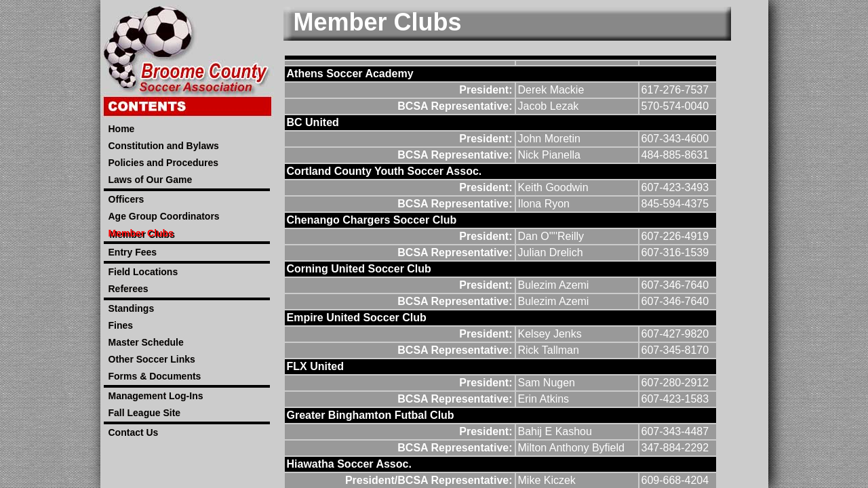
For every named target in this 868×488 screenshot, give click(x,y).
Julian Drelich (551, 252)
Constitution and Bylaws (164, 146)
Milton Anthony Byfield (571, 448)
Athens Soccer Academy (350, 74)
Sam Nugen (547, 383)
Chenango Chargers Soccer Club (372, 220)
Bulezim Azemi (554, 285)
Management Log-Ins (156, 396)
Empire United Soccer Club (357, 318)
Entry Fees (133, 252)
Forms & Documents (155, 376)
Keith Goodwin (553, 187)
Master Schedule (146, 342)
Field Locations (143, 272)
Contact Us (134, 432)
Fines (121, 325)
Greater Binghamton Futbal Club (371, 415)
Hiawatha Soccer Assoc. (349, 464)
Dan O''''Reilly (551, 236)
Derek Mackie (551, 90)
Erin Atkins (544, 399)
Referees (129, 289)
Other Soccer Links (152, 359)
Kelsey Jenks (550, 334)
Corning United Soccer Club (359, 269)
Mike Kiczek (547, 480)
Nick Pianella (549, 155)
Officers (126, 199)
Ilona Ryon (544, 204)
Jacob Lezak (549, 106)
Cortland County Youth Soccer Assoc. (384, 171)
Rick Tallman (549, 350)
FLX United (315, 366)
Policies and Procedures (164, 163)
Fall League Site (145, 413)
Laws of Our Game (151, 180)
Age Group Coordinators (164, 216)
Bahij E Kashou (555, 431)
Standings (132, 308)
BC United (313, 122)
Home (122, 129)
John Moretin (550, 139)
